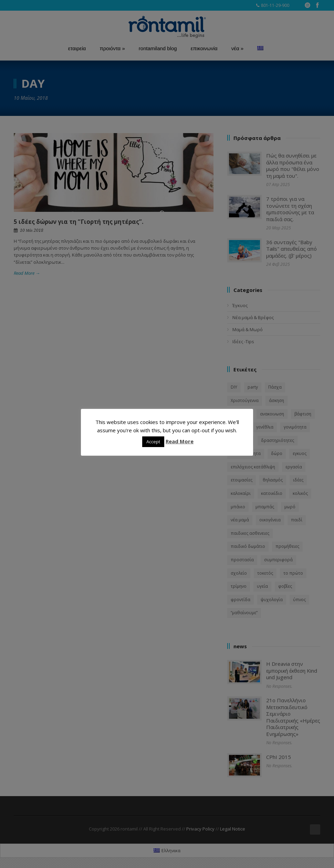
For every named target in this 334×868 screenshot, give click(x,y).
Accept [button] (153, 442)
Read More (180, 441)
